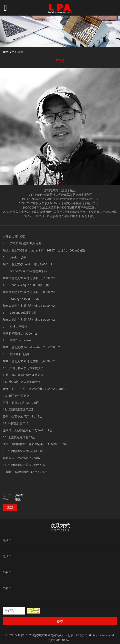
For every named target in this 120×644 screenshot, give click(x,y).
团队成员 (9, 52)
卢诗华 (19, 495)
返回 (10, 507)
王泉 (18, 499)
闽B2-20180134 (59, 640)
